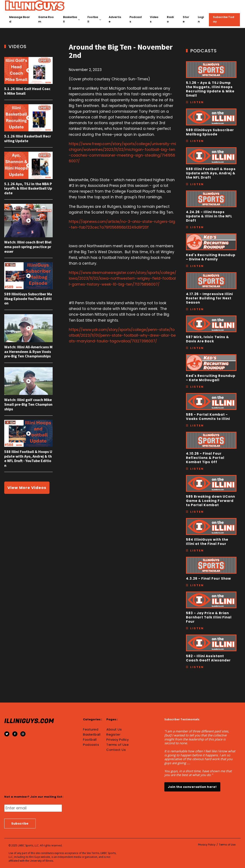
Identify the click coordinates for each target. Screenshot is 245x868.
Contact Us (116, 750)
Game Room (46, 19)
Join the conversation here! (192, 787)
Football (93, 19)
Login (201, 19)
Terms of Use (118, 745)
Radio (170, 19)
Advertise (115, 19)
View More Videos (27, 488)
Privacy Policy (118, 740)
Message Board (20, 19)
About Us (114, 729)
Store (186, 19)
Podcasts (136, 19)
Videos (154, 19)
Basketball (70, 19)
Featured (91, 729)
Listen (197, 102)
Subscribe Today (224, 19)
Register (113, 735)
